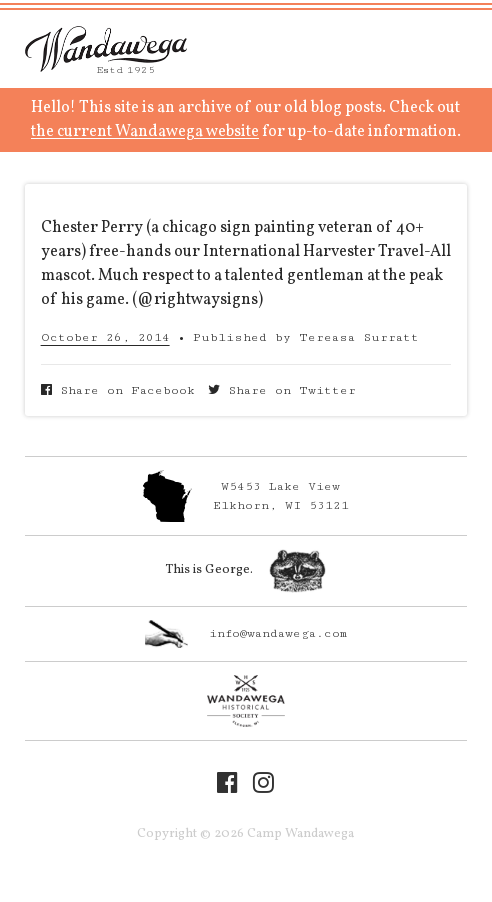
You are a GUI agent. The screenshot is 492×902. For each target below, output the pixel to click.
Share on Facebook (118, 390)
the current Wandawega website (145, 132)
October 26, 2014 (105, 337)
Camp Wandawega (106, 49)
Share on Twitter (282, 390)
